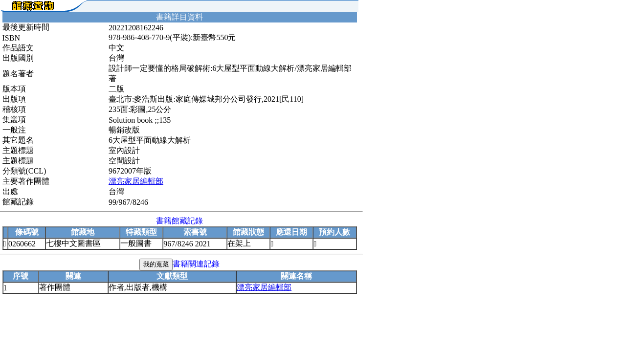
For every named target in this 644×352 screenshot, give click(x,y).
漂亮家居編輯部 (136, 181)
